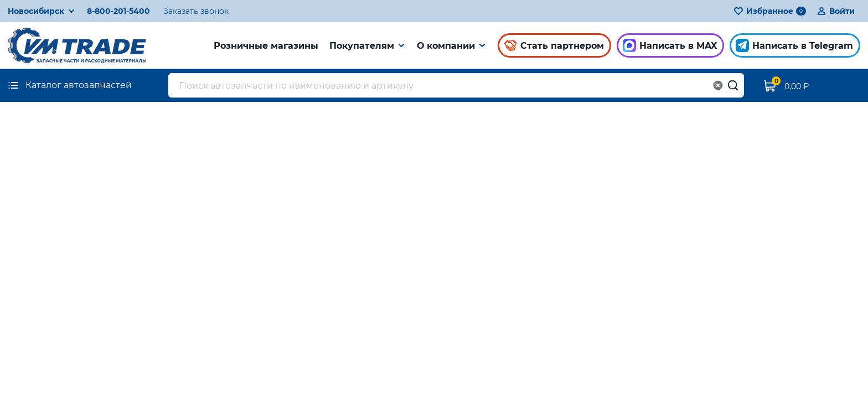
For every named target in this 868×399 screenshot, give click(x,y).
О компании (446, 46)
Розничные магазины (266, 46)
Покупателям (362, 46)
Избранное (770, 11)
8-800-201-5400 (118, 11)
